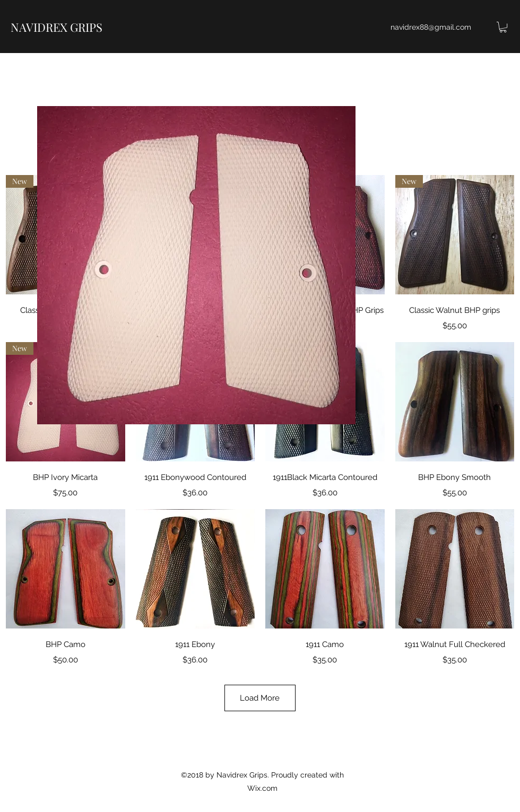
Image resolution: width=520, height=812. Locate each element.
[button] (503, 27)
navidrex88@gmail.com (431, 27)
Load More (260, 698)
